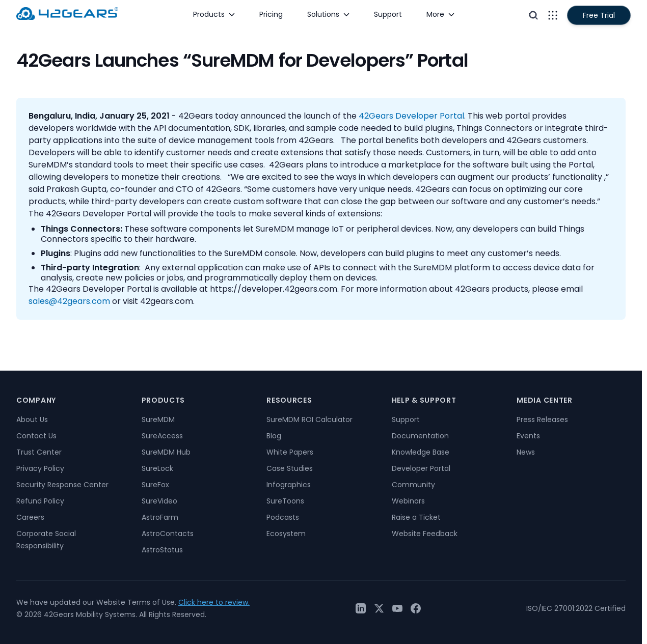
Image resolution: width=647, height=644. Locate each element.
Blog (274, 436)
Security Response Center (62, 485)
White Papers (290, 452)
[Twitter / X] (379, 608)
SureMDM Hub (166, 452)
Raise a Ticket (416, 517)
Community (413, 485)
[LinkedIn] (361, 608)
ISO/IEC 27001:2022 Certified (576, 608)
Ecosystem (286, 534)
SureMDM (158, 419)
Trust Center (39, 452)
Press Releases (542, 419)
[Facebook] (416, 608)
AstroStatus (162, 550)
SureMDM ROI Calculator (309, 419)
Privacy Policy (40, 468)
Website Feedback (425, 534)
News (526, 452)
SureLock (157, 468)
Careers (30, 517)
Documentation (420, 436)
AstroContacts (168, 534)
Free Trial (599, 15)
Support (406, 419)
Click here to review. (214, 602)
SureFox (155, 485)
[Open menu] (553, 15)
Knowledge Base (421, 452)
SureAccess (162, 436)
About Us (32, 419)
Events (528, 436)
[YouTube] (397, 608)
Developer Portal (421, 468)
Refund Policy (40, 501)
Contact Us (36, 436)
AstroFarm (160, 517)
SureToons (285, 501)
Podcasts (283, 517)
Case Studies (290, 468)
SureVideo (159, 501)
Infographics (289, 485)
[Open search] (533, 15)
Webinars (408, 501)
